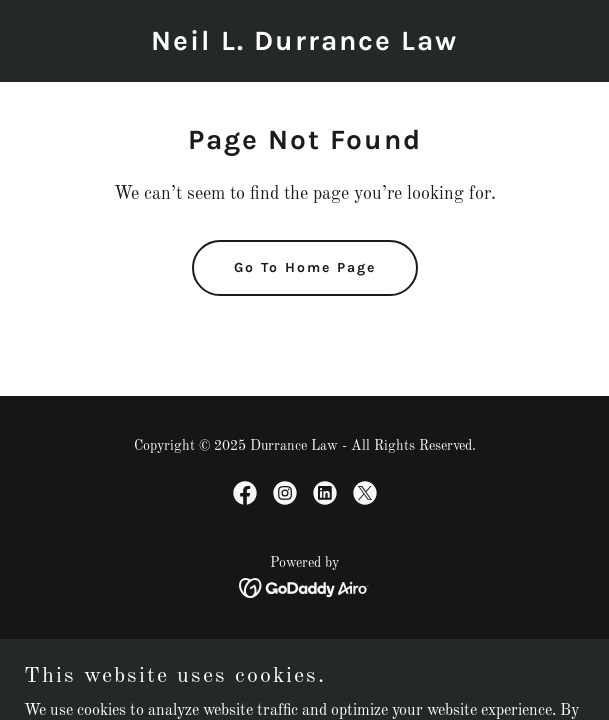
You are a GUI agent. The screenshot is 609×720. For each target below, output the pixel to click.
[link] (304, 46)
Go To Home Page (305, 267)
